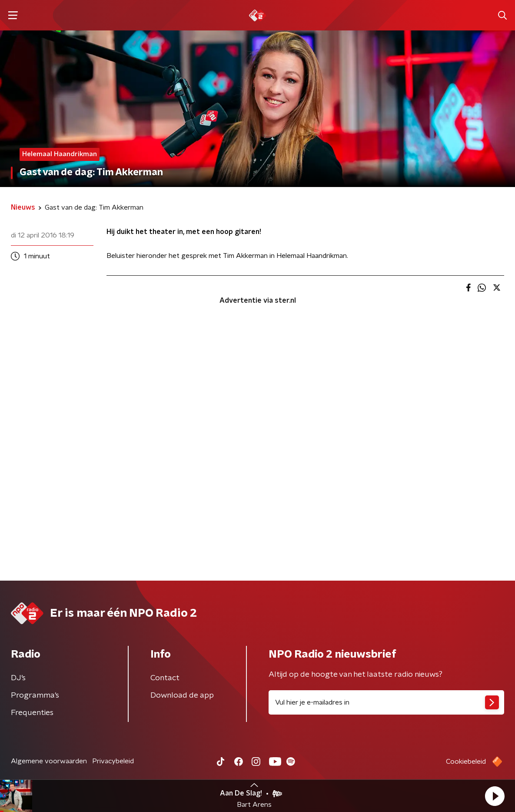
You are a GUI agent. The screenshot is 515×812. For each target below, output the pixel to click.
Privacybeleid (113, 761)
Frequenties (32, 713)
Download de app (182, 695)
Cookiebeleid (466, 762)
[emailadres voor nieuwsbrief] (387, 702)
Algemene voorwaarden (49, 761)
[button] (495, 796)
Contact (165, 678)
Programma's (35, 695)
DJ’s (18, 678)
